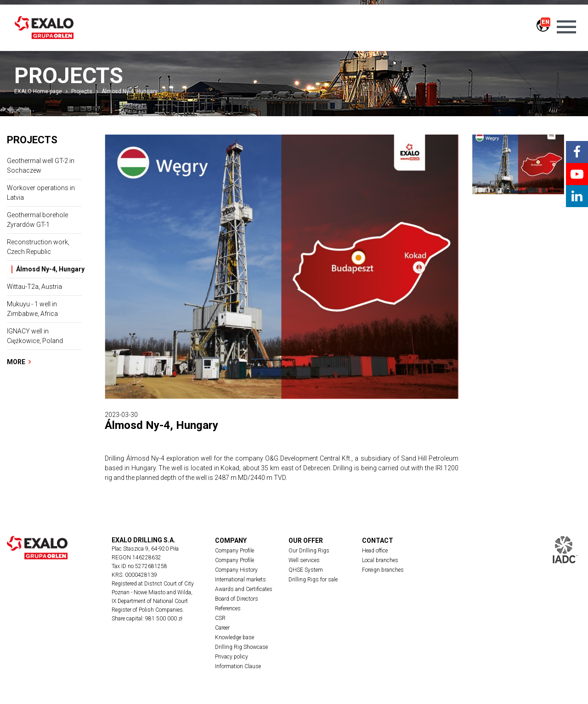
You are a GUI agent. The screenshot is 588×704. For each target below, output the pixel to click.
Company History (236, 570)
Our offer (306, 541)
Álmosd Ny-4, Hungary (130, 91)
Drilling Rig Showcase (241, 647)
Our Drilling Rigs (309, 551)
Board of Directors (237, 599)
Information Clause (238, 666)
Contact (378, 541)
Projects (82, 91)
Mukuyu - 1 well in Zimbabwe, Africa (32, 309)
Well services (304, 560)
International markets (240, 580)
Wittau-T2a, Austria (34, 287)
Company (231, 541)
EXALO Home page (38, 91)
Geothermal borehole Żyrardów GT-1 (37, 220)
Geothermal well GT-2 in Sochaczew (41, 166)
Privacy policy (232, 657)
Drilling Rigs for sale (313, 580)
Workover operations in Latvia (41, 193)
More (19, 362)
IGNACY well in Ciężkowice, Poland (35, 336)
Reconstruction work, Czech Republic (38, 247)
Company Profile (235, 551)
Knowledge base (235, 637)
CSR (220, 618)
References (228, 608)
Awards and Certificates (244, 589)
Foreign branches (383, 570)
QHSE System (306, 570)
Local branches (380, 560)
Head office (375, 551)
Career (222, 628)
